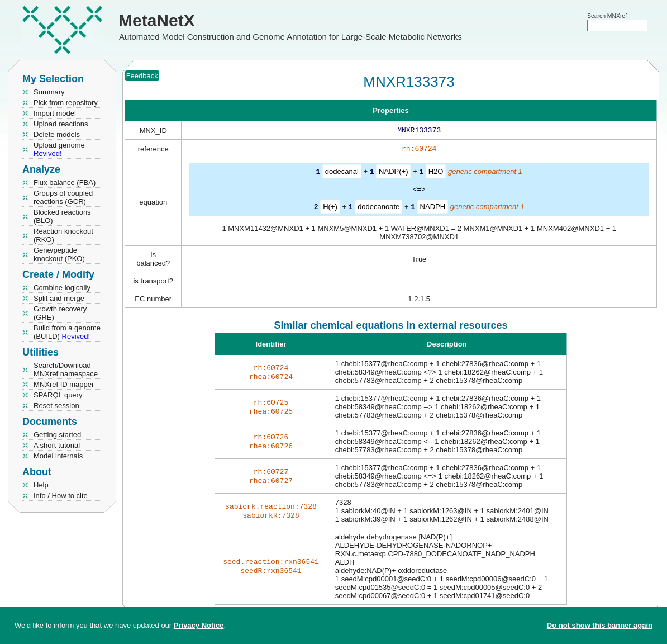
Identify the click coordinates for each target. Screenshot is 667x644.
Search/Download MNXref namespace (66, 370)
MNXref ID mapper (64, 384)
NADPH (433, 208)
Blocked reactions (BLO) (62, 216)
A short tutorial (57, 445)
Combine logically (62, 288)
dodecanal (342, 174)
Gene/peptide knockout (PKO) (59, 254)
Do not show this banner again (600, 625)
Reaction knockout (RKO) (63, 235)
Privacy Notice (199, 625)
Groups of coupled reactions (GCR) (63, 197)
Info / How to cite (61, 496)
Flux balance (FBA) (65, 183)
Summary (49, 92)
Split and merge (59, 298)
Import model (55, 113)
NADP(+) (393, 174)
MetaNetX (157, 20)
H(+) (330, 208)
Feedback (142, 76)
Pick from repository (66, 103)
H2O (436, 174)
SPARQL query (58, 395)
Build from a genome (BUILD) (67, 332)
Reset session (56, 406)
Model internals (58, 456)
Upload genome (59, 149)
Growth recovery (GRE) (60, 313)
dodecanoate (378, 208)
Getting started (57, 435)
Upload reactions (61, 124)
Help (41, 485)
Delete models (57, 134)
